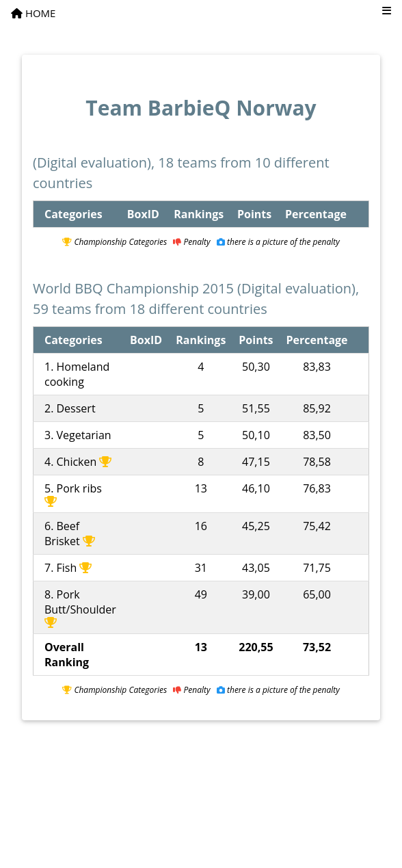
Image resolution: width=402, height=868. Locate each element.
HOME (33, 13)
